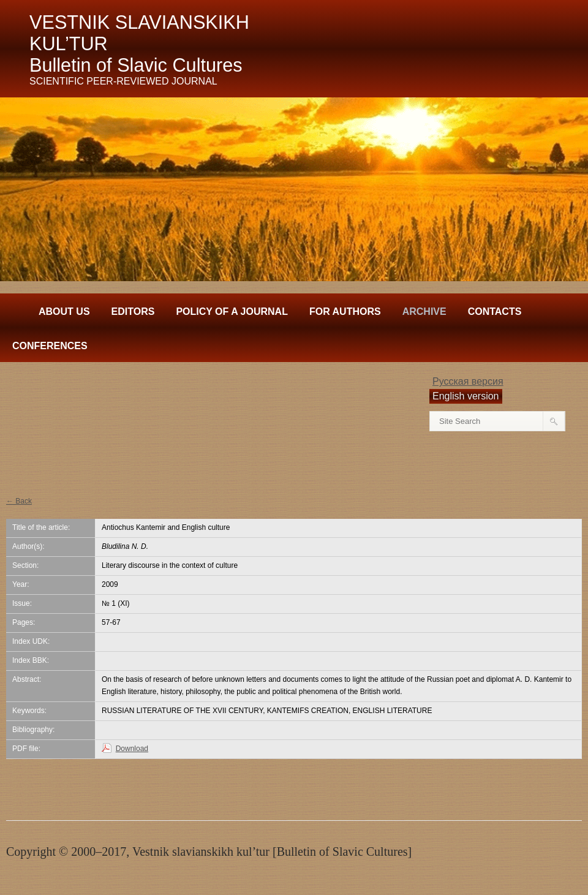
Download (132, 749)
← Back (19, 501)
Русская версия (468, 381)
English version (466, 396)
